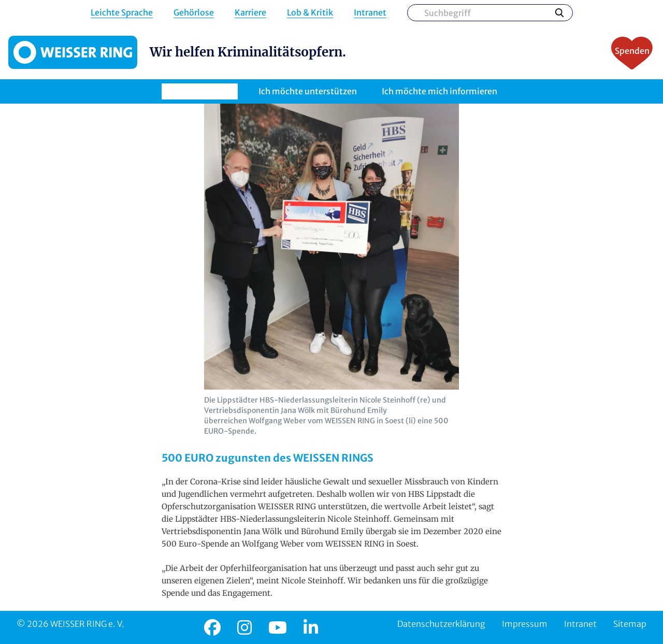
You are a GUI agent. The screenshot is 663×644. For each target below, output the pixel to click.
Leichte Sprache (122, 13)
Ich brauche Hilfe (200, 91)
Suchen (559, 12)
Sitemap (630, 624)
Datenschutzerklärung (441, 624)
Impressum (525, 624)
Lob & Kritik (310, 13)
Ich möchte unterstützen (308, 91)
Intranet (370, 13)
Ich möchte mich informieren (439, 91)
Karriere (250, 13)
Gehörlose (194, 13)
